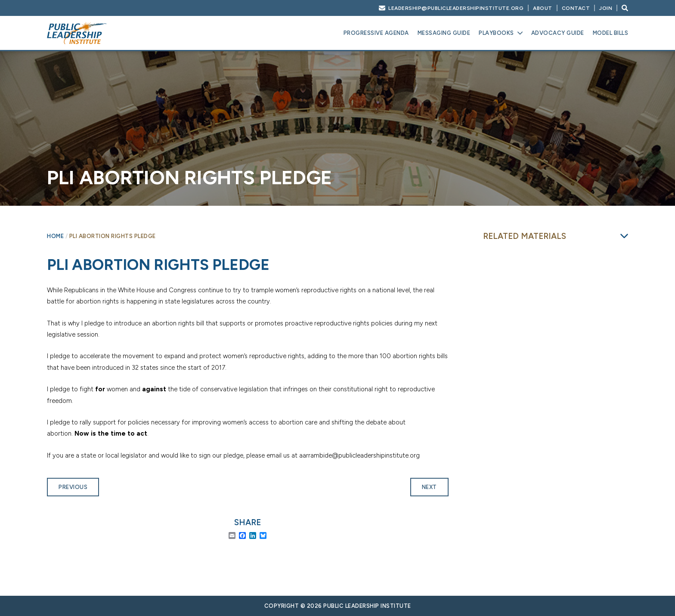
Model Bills (611, 33)
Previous (73, 487)
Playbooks (496, 33)
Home (55, 236)
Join (606, 8)
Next (429, 487)
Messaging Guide (444, 33)
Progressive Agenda (376, 33)
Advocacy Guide (558, 33)
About (543, 8)
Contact (576, 8)
